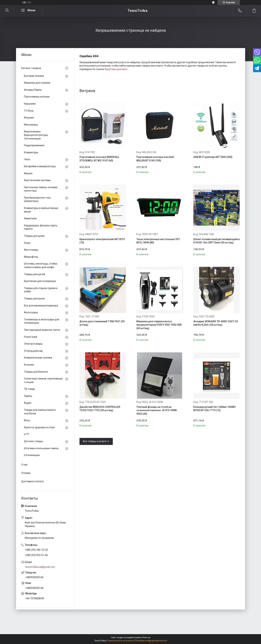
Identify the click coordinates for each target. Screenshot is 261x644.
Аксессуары (31, 312)
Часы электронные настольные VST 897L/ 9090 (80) (158, 241)
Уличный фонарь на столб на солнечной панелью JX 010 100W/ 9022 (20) (157, 410)
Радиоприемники (34, 145)
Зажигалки (30, 218)
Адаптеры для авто (116, 69)
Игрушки (29, 118)
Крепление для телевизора (40, 281)
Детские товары (33, 441)
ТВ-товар (29, 389)
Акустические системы (37, 180)
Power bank (31, 337)
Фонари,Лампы (33, 90)
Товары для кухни (34, 299)
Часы (27, 159)
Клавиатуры (31, 152)
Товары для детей (35, 274)
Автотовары (31, 250)
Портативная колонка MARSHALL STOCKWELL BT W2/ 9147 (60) (99, 159)
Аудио (28, 403)
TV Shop (29, 111)
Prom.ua (146, 637)
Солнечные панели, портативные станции (43, 380)
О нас (24, 465)
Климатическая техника (38, 358)
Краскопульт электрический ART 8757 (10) (102, 241)
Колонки (29, 365)
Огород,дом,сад (33, 351)
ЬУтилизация (32, 455)
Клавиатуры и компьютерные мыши (41, 210)
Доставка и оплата (32, 481)
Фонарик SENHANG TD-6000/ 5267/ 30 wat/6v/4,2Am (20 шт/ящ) (216, 323)
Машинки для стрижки (37, 83)
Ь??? (27, 434)
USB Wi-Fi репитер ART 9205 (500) (213, 157)
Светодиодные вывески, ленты (42, 330)
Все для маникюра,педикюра (41, 306)
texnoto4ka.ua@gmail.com (40, 567)
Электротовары (33, 344)
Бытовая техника (34, 76)
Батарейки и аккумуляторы (40, 166)
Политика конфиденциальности (151, 641)
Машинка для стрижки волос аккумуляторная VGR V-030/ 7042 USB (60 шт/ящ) (159, 325)
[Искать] (7, 11)
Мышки (28, 173)
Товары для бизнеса (36, 372)
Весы (27, 420)
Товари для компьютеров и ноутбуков (40, 412)
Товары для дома (34, 236)
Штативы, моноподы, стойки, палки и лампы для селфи (41, 265)
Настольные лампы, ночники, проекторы (41, 189)
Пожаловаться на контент (120, 641)
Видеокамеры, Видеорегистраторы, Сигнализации (36, 135)
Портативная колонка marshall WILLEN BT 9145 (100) (155, 159)
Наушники (30, 104)
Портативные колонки (37, 97)
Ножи (27, 243)
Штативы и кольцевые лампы (41, 448)
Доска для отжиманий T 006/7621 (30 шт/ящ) (102, 323)
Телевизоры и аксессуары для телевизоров (42, 321)
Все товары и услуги (95, 441)
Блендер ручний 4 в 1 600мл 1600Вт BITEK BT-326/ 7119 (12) (215, 409)
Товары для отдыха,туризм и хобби (41, 290)
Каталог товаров (31, 68)
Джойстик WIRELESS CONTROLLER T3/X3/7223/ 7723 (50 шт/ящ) (100, 409)
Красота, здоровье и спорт (39, 427)
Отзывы (26, 473)
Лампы (28, 396)
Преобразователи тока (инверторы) (37, 199)
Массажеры (31, 125)
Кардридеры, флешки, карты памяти (41, 227)
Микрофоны (31, 257)
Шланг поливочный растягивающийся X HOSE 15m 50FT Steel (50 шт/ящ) (217, 241)
